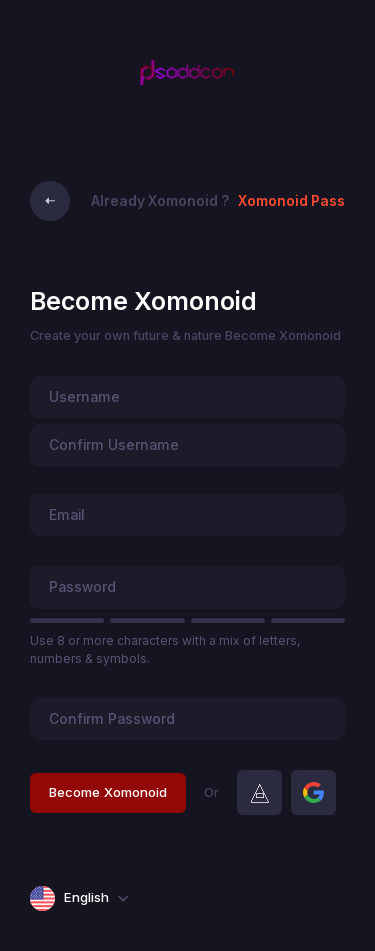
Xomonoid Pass (291, 201)
